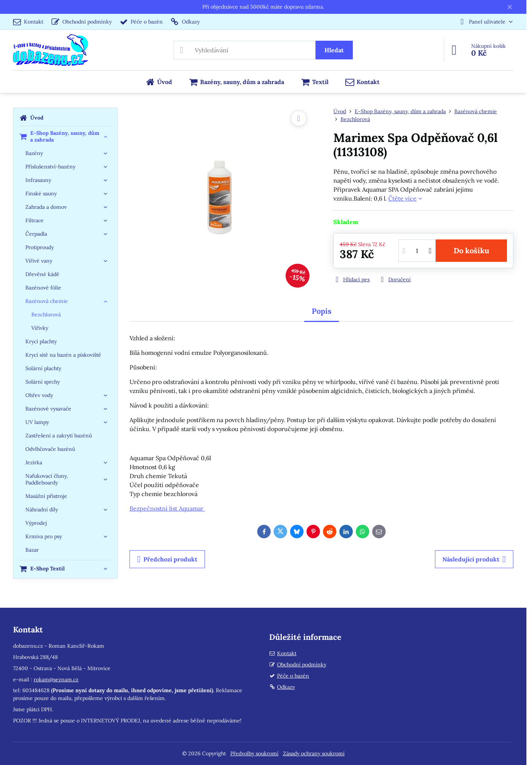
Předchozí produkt (167, 559)
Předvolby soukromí (254, 753)
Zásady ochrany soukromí (314, 753)
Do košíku (471, 250)
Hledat (334, 50)
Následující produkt (474, 559)
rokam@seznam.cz (56, 679)
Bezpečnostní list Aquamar (167, 508)
